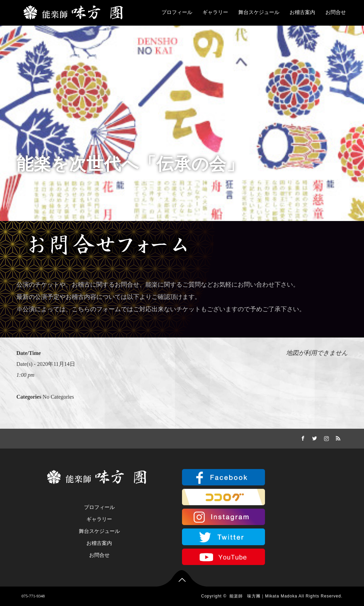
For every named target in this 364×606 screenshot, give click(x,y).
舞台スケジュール (259, 12)
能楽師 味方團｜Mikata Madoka (263, 596)
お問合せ (336, 12)
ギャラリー (215, 12)
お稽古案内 (302, 12)
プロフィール (177, 12)
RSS (337, 437)
